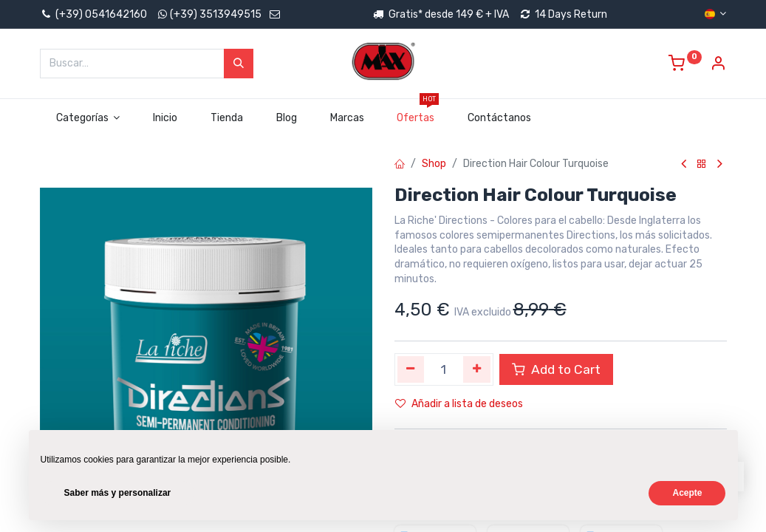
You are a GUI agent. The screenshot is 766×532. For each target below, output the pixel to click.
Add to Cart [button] (556, 369)
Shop (434, 164)
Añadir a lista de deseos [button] (459, 404)
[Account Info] (718, 65)
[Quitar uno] (411, 369)
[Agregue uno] (477, 369)
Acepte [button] (687, 493)
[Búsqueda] (239, 64)
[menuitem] (165, 118)
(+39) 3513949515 (216, 14)
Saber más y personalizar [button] (118, 493)
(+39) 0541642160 (93, 14)
